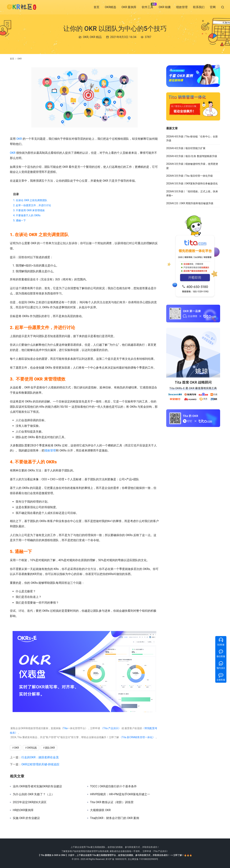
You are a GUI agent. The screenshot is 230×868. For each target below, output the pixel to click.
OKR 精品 (96, 37)
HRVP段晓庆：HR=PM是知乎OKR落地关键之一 (120, 794)
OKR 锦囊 (165, 7)
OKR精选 (110, 7)
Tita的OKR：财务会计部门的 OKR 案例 (115, 818)
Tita (65, 728)
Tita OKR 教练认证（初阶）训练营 (112, 802)
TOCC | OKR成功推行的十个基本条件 (113, 786)
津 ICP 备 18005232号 (116, 859)
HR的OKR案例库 (23, 810)
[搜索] (223, 7)
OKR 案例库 (129, 7)
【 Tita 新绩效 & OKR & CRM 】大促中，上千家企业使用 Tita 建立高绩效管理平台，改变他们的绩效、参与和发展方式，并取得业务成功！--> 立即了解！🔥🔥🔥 (115, 855)
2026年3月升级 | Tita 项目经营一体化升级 (189, 176)
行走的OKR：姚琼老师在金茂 (40, 757)
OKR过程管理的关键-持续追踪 (40, 764)
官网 (213, 7)
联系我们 (199, 7)
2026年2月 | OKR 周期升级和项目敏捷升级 (190, 203)
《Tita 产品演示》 (110, 728)
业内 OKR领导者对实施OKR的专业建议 (37, 786)
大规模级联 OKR (100, 810)
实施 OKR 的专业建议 (26, 818)
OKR (86, 37)
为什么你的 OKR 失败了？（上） (34, 794)
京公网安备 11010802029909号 (143, 859)
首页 (96, 7)
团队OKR (50, 748)
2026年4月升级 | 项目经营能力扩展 (186, 148)
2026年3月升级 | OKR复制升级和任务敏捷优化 (192, 184)
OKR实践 (32, 748)
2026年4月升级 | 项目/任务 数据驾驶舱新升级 (192, 156)
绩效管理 (182, 7)
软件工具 (148, 7)
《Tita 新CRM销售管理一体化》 (137, 737)
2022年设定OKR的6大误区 (30, 802)
